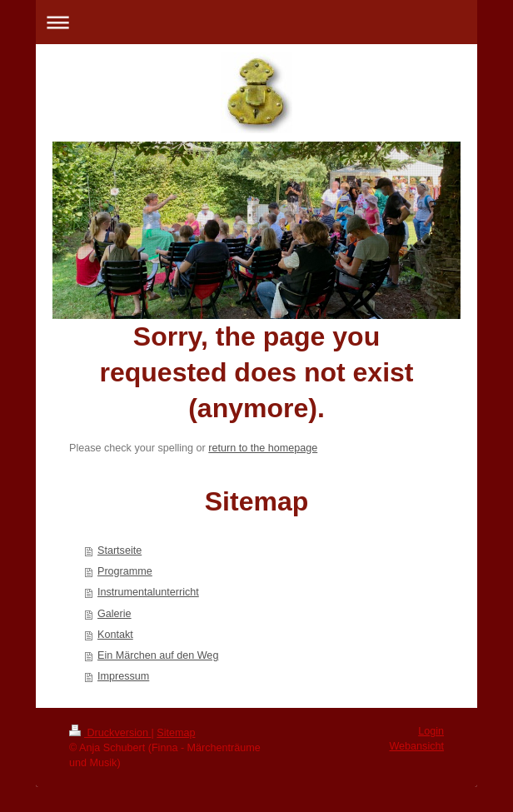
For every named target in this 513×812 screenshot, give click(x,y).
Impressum (123, 676)
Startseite (120, 550)
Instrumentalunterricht (148, 592)
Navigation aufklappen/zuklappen (256, 22)
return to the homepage (263, 448)
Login (431, 731)
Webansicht (416, 746)
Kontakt (115, 635)
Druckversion (110, 733)
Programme (125, 571)
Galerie (115, 614)
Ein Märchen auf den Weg (158, 655)
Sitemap (176, 733)
